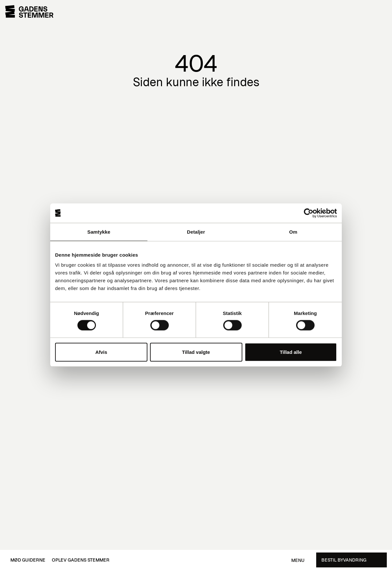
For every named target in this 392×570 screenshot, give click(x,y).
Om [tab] (293, 232)
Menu (298, 560)
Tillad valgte (196, 352)
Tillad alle (291, 352)
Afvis (101, 352)
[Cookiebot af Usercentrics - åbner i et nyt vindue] (309, 213)
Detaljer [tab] (196, 232)
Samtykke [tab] (99, 232)
